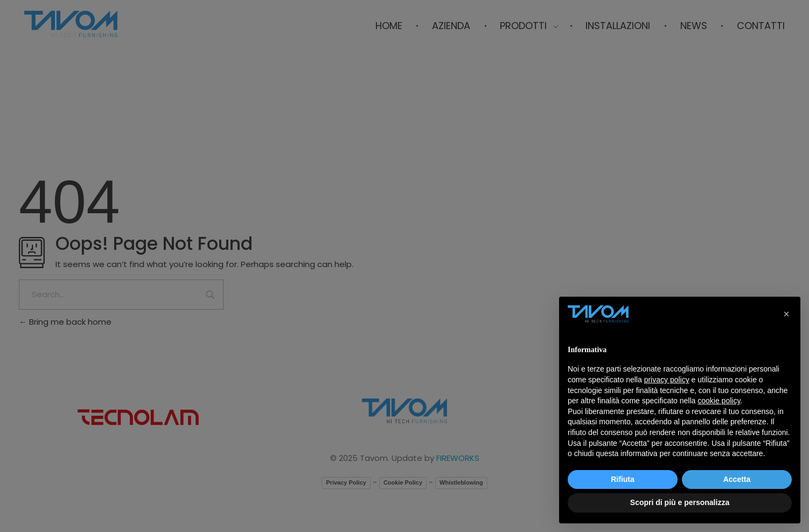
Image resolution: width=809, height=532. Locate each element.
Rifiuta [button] (623, 479)
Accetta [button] (737, 479)
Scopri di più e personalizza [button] (680, 502)
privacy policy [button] (667, 380)
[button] (786, 314)
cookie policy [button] (719, 401)
